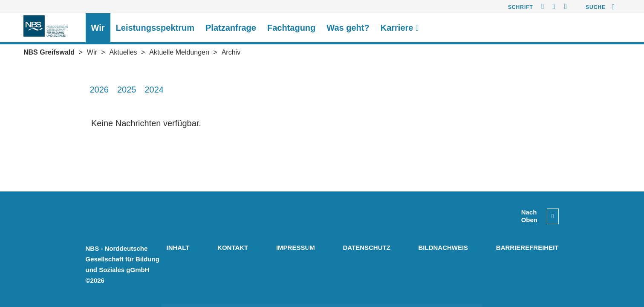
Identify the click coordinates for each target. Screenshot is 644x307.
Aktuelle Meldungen (179, 52)
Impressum (296, 248)
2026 (100, 90)
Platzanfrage (231, 28)
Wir (98, 28)
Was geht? (348, 28)
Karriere (400, 28)
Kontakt (233, 248)
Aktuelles (123, 52)
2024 (155, 90)
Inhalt (178, 248)
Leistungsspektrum (155, 28)
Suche (596, 7)
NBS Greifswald (49, 52)
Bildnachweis (443, 248)
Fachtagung (291, 28)
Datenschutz (366, 248)
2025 (127, 90)
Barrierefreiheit (527, 248)
